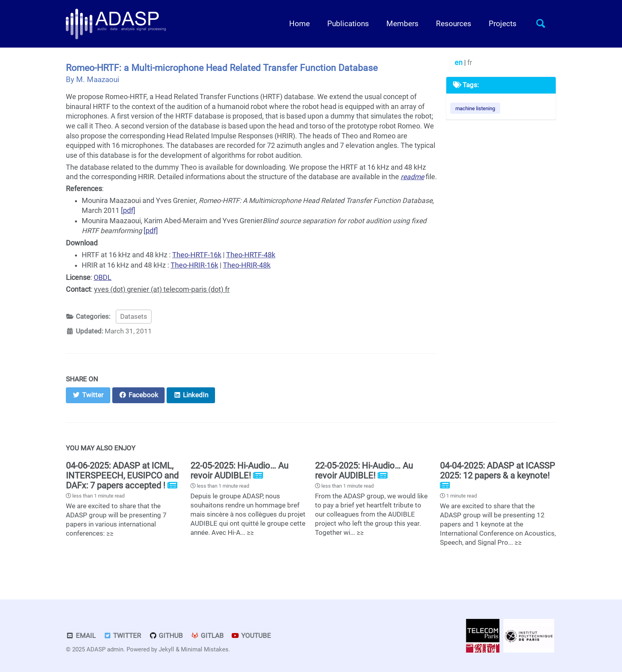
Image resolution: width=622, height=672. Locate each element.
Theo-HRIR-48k (247, 265)
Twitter (122, 636)
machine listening (475, 108)
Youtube (251, 636)
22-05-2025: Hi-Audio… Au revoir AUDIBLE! (239, 471)
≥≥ (110, 533)
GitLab (207, 636)
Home (299, 24)
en (459, 63)
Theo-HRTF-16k (197, 255)
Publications (348, 24)
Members (402, 24)
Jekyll (166, 649)
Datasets (134, 317)
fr (470, 63)
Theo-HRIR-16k (194, 265)
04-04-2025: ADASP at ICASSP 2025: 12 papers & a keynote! (497, 471)
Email (81, 636)
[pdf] (128, 211)
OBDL (103, 278)
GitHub (166, 636)
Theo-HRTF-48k (251, 255)
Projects (503, 24)
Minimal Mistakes (205, 649)
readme (412, 177)
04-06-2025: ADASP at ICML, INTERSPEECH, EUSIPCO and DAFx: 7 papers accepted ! (122, 476)
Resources (454, 24)
